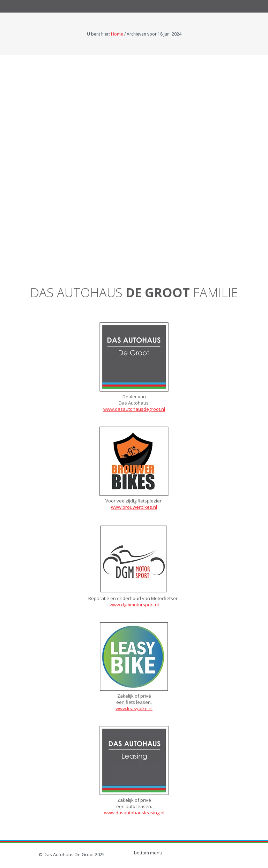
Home (117, 34)
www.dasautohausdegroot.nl (134, 409)
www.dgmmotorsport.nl (134, 605)
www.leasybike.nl (134, 708)
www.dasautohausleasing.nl (134, 813)
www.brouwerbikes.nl (134, 507)
